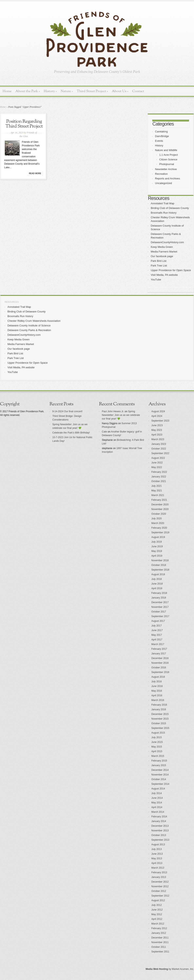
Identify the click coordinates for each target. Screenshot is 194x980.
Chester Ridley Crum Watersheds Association (34, 321)
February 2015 (159, 761)
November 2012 (160, 886)
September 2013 (160, 840)
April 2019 (157, 556)
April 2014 (157, 807)
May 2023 (157, 430)
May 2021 (157, 491)
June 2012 (157, 910)
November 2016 (160, 663)
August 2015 (158, 733)
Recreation (161, 174)
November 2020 (160, 509)
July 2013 (157, 849)
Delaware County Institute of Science (29, 325)
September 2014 (160, 784)
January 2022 (159, 477)
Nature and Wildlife (166, 150)
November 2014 (160, 775)
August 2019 (158, 537)
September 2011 (160, 952)
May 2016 (157, 691)
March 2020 (158, 523)
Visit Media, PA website (164, 275)
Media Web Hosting (157, 969)
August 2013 (158, 845)
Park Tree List (159, 266)
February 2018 (159, 593)
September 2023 (160, 421)
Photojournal (167, 164)
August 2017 (158, 621)
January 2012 (159, 933)
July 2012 (157, 905)
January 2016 (159, 709)
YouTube (156, 280)
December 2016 (160, 658)
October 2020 (159, 514)
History (50, 91)
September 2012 (160, 896)
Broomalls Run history (164, 213)
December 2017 (160, 602)
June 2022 (157, 463)
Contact (138, 91)
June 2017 (157, 630)
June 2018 (157, 584)
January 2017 (159, 654)
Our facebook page (162, 256)
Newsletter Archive (166, 169)
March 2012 (158, 924)
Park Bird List (159, 261)
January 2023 (159, 444)
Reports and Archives (168, 178)
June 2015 (157, 742)
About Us (120, 91)
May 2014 (157, 803)
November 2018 (160, 560)
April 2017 (157, 640)
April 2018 (157, 588)
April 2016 (157, 696)
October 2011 (159, 947)
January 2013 (159, 877)
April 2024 (157, 416)
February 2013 (159, 872)
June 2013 (157, 854)
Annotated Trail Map (162, 203)
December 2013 (160, 826)
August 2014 (158, 789)
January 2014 (159, 821)
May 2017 (157, 635)
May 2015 (157, 747)
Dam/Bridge (162, 136)
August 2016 (158, 677)
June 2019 (157, 546)
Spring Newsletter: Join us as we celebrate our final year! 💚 (121, 415)
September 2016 (160, 672)
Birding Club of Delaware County (170, 208)
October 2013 (159, 835)
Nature (67, 91)
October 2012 (159, 891)
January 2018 (159, 598)
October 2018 (159, 565)
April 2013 (157, 863)
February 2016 (159, 705)
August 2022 (158, 458)
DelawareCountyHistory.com (167, 242)
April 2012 (157, 919)
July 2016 (157, 682)
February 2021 (159, 500)
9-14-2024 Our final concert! (67, 411)
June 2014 (157, 798)
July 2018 (157, 579)
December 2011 (160, 938)
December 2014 (160, 770)
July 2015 (157, 737)
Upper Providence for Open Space (171, 270)
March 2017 (158, 644)
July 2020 (157, 519)
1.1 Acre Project (169, 155)
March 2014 (158, 812)
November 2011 (160, 942)
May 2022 (157, 467)
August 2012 (158, 900)
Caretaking (161, 132)
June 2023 (157, 425)
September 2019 (160, 533)
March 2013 (158, 868)
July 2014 (157, 793)
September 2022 (160, 453)
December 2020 (160, 505)
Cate (104, 432)
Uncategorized (163, 183)
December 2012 (160, 882)
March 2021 (158, 495)
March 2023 (158, 439)
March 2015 (158, 756)
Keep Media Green (162, 247)
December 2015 (160, 714)
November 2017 (160, 607)
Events (159, 141)
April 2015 (157, 751)
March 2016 (158, 700)
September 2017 (160, 616)
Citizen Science (168, 159)
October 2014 (159, 779)
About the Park (28, 91)
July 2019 (157, 542)
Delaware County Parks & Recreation (29, 330)
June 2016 (157, 686)
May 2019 (157, 551)
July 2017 (157, 626)
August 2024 (158, 411)
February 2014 (159, 817)
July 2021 (157, 486)
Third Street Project (92, 91)
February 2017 (159, 649)
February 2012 (159, 928)
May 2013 (157, 859)
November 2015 (160, 719)
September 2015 (160, 728)
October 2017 (159, 612)
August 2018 (158, 574)
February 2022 (159, 472)
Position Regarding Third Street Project (24, 124)
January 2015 (159, 765)
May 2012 (157, 914)
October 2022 (159, 449)
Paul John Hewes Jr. (113, 411)
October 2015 (159, 723)
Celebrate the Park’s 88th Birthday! (71, 433)
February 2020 (159, 528)
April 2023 (157, 435)
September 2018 (160, 570)
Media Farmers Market (164, 252)
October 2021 (159, 481)
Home (7, 91)
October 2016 (159, 668)
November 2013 (160, 831)
